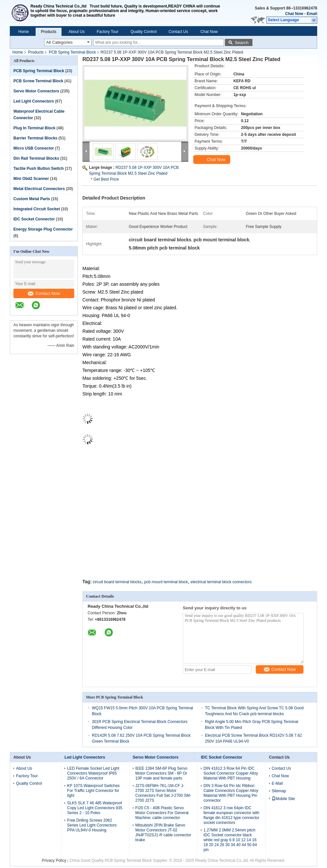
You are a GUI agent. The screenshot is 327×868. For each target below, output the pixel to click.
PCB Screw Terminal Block (38, 81)
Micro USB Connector (34, 148)
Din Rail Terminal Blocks (36, 158)
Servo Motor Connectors (36, 91)
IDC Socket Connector (34, 219)
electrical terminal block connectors (221, 582)
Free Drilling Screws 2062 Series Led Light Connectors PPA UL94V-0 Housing (92, 825)
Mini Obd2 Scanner (31, 179)
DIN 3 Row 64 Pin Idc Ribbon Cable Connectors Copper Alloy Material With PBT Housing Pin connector (231, 793)
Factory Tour (108, 32)
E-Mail (277, 783)
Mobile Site (283, 799)
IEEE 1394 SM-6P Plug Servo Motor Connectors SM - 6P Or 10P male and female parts (161, 773)
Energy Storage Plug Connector (43, 229)
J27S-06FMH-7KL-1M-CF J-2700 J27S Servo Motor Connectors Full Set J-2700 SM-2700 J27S (163, 793)
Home (24, 32)
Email (312, 14)
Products (49, 32)
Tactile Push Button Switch (39, 169)
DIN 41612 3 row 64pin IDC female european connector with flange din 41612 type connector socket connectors (231, 815)
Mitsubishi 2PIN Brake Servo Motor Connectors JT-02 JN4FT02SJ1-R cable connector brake (163, 833)
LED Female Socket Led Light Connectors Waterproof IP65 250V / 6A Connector (93, 773)
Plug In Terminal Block (34, 128)
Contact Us (178, 32)
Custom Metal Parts (32, 199)
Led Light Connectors (34, 101)
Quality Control (143, 32)
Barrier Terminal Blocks (35, 138)
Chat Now (294, 14)
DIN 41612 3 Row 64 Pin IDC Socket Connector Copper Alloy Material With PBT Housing (231, 773)
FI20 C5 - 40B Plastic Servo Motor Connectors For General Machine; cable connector (162, 813)
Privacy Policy (54, 860)
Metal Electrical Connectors (39, 189)
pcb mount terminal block (166, 582)
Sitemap (279, 791)
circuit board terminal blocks (117, 582)
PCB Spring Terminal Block (72, 52)
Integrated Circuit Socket (37, 209)
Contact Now (44, 293)
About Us (76, 32)
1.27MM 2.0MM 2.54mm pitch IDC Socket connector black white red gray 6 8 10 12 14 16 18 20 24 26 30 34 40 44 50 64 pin (230, 840)
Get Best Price (106, 179)
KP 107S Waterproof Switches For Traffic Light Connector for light (93, 791)
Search (242, 43)
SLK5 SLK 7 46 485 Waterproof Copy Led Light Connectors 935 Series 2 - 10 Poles (95, 808)
